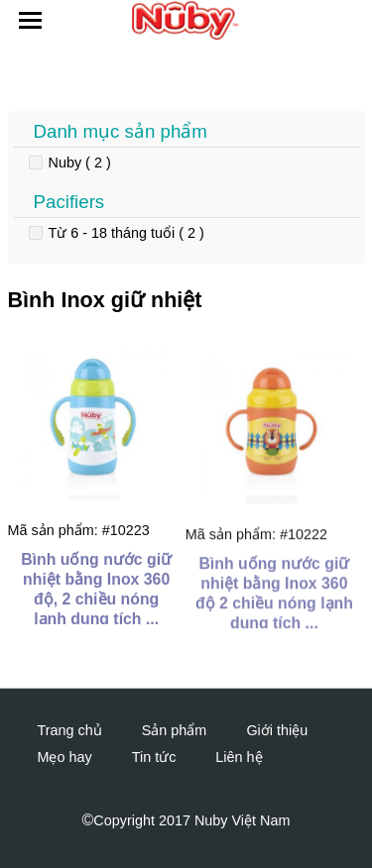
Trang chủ (70, 730)
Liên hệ (239, 757)
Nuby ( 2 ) (80, 163)
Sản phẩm (175, 730)
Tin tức (154, 757)
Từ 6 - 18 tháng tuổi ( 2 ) (126, 233)
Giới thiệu (277, 730)
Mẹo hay (65, 757)
